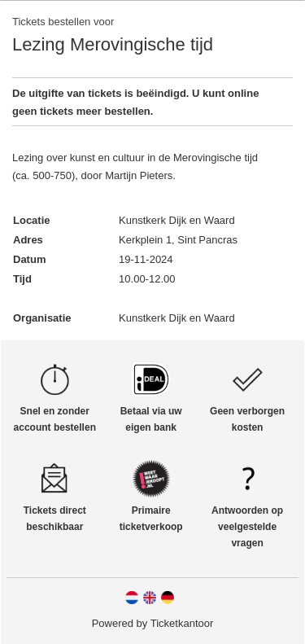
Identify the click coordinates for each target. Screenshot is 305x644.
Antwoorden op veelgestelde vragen (247, 527)
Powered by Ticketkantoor (153, 623)
